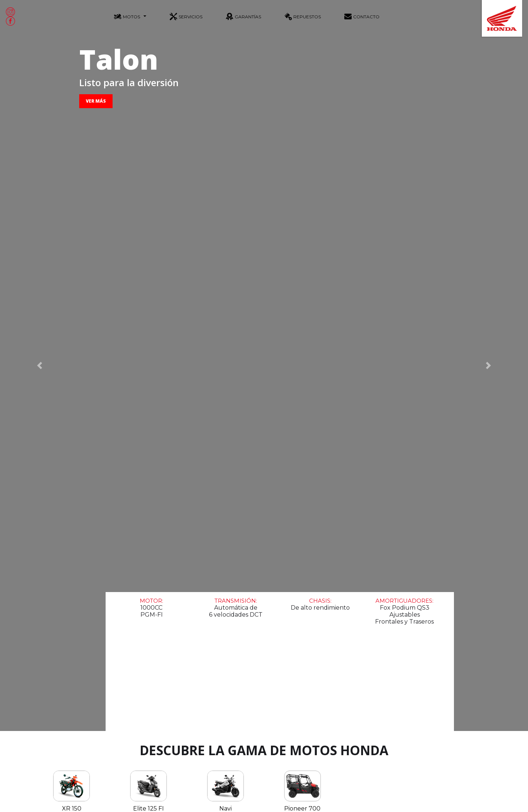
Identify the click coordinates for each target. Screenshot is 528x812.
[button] (40, 365)
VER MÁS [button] (96, 101)
